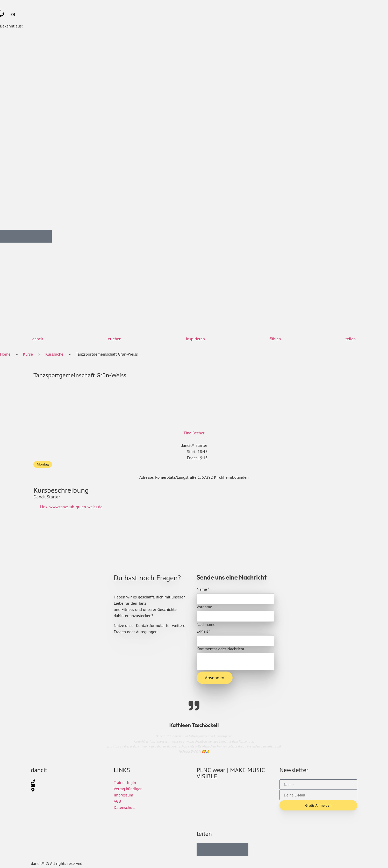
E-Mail (204, 631)
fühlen (275, 339)
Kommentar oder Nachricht (220, 649)
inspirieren (195, 339)
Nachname (206, 624)
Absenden (215, 678)
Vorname (204, 607)
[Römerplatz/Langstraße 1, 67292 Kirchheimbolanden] (194, 542)
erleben (115, 339)
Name (203, 589)
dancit (38, 339)
